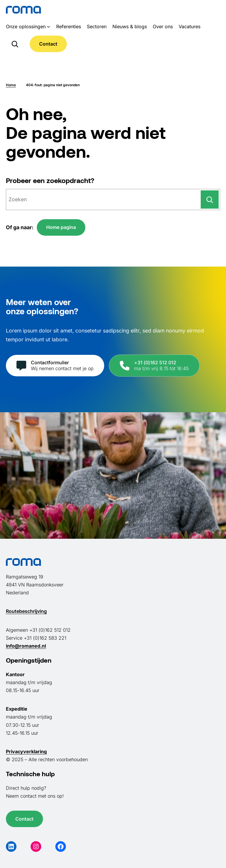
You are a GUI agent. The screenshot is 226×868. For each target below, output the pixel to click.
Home (11, 85)
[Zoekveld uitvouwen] (15, 44)
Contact (48, 44)
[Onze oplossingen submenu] (49, 26)
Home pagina (61, 227)
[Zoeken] (210, 199)
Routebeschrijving (26, 611)
